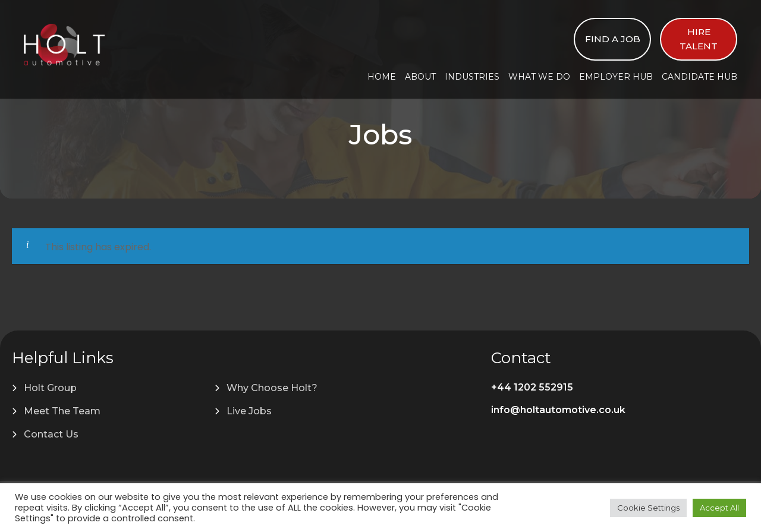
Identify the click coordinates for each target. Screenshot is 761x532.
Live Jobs (249, 411)
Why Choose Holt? (272, 388)
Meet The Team (62, 411)
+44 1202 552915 (532, 387)
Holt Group (50, 388)
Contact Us (51, 434)
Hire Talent (699, 39)
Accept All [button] (719, 508)
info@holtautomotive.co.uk (558, 410)
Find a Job (613, 39)
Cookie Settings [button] (648, 508)
